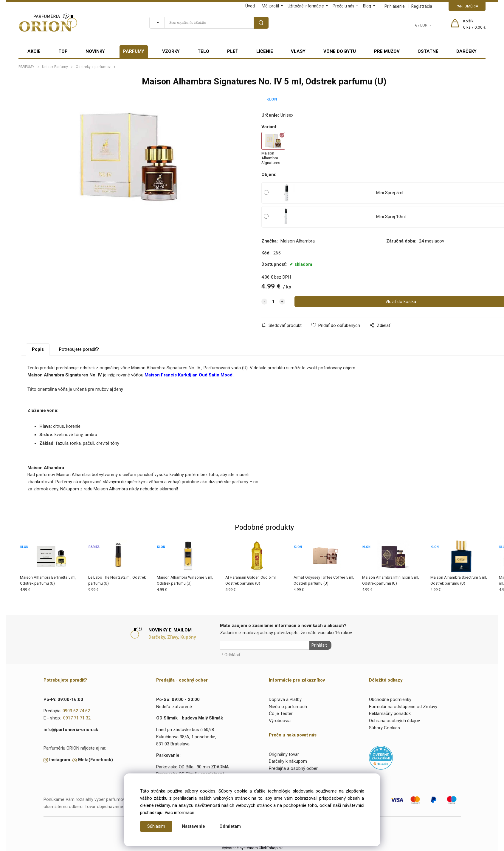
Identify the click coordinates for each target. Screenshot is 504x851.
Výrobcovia (280, 720)
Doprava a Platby (285, 699)
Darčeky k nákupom (288, 761)
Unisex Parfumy (55, 67)
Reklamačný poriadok (390, 713)
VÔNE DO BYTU (340, 51)
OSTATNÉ (428, 51)
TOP (63, 51)
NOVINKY (95, 51)
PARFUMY (134, 51)
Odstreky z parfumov (93, 67)
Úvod (250, 6)
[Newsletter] (265, 645)
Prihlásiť (319, 645)
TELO (203, 51)
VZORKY (171, 51)
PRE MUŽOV (387, 51)
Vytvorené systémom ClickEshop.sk (252, 847)
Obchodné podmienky (390, 699)
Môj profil (270, 6)
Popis (38, 349)
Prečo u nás (344, 6)
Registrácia (422, 6)
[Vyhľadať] (157, 23)
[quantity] (273, 302)
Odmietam (230, 826)
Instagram (60, 759)
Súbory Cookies (384, 727)
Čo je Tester (281, 713)
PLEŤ (233, 51)
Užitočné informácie (306, 6)
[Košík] (474, 24)
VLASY (298, 51)
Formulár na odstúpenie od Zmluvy (403, 706)
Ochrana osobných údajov (394, 720)
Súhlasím (156, 826)
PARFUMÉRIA (467, 6)
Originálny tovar (284, 753)
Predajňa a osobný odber (293, 768)
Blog (367, 6)
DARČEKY (466, 51)
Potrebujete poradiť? (79, 349)
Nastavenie (193, 826)
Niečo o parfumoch (288, 706)
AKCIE (34, 51)
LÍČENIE (265, 51)
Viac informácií (179, 813)
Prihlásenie (395, 6)
